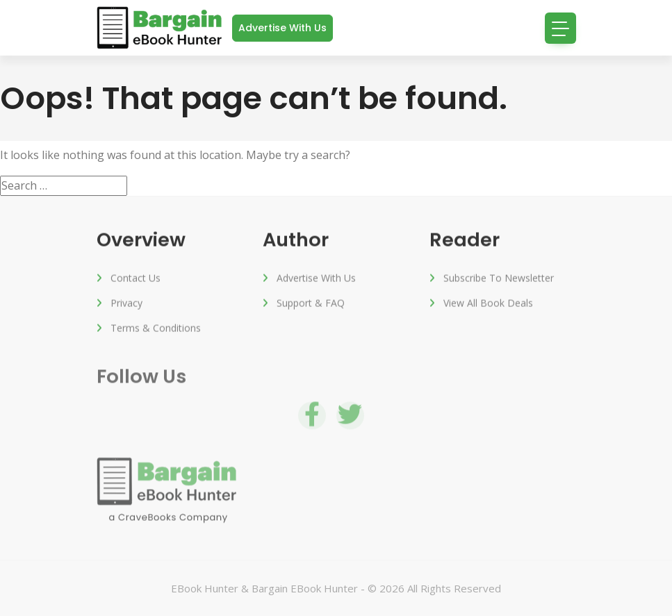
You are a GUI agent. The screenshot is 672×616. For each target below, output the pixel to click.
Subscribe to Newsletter (499, 279)
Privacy (126, 304)
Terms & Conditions (156, 329)
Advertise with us (282, 28)
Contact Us (136, 279)
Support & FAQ (311, 304)
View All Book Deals (488, 304)
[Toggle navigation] (560, 28)
